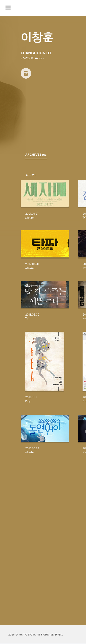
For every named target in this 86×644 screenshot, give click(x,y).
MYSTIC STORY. (28, 635)
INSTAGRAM (26, 73)
